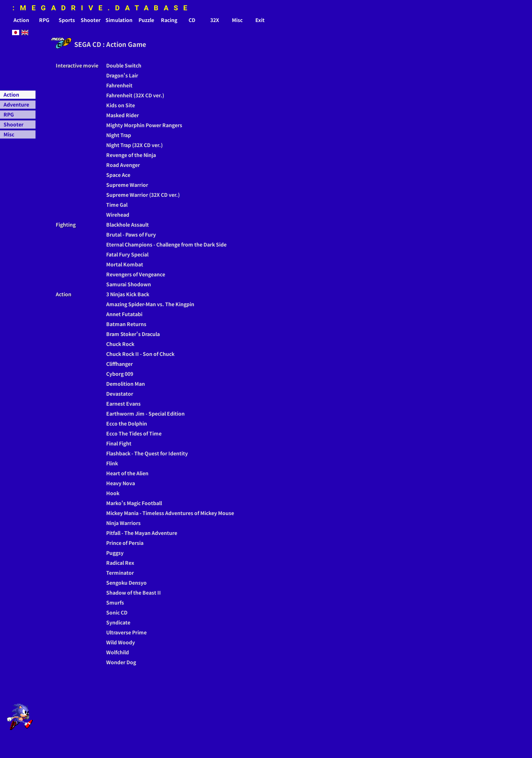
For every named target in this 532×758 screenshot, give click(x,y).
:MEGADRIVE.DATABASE (102, 8)
